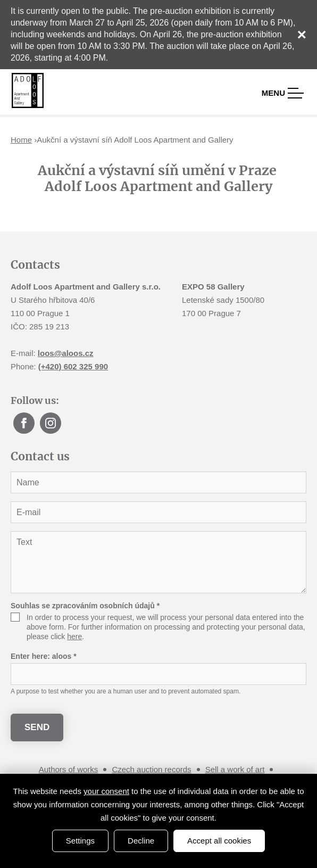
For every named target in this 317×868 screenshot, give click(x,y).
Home (21, 140)
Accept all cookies (219, 841)
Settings (80, 841)
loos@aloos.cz (66, 353)
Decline (141, 841)
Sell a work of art (235, 769)
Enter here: (44, 656)
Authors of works (69, 769)
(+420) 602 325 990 (73, 366)
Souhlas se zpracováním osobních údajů (85, 606)
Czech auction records (151, 769)
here (74, 636)
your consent (106, 791)
